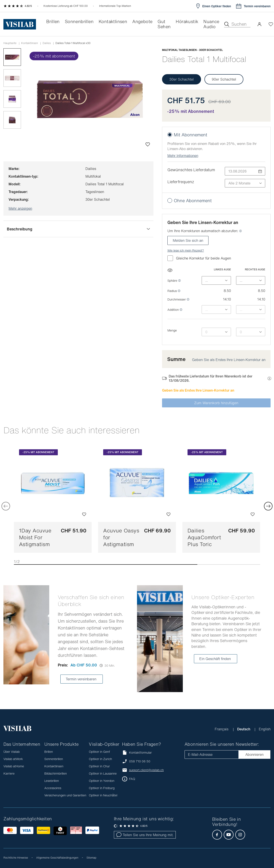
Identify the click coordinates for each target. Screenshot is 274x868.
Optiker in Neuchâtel (103, 795)
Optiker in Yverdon (102, 781)
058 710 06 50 (140, 761)
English (265, 729)
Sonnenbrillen (54, 759)
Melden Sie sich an (188, 240)
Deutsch (244, 729)
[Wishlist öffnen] (271, 24)
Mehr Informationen (183, 156)
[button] (259, 24)
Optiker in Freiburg (102, 788)
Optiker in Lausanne (103, 773)
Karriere (9, 773)
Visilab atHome (14, 766)
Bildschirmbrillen (56, 773)
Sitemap (91, 858)
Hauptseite (10, 43)
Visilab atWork (13, 759)
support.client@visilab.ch (146, 770)
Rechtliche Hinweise (16, 858)
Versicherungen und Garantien (65, 795)
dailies (47, 43)
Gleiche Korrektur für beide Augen (199, 258)
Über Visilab (12, 752)
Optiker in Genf (99, 752)
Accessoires (53, 788)
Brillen (49, 752)
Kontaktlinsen (30, 43)
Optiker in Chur (99, 766)
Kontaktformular (137, 752)
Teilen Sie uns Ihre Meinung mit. (145, 835)
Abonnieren (254, 755)
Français (222, 729)
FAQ (132, 779)
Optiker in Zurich (100, 759)
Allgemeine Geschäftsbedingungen (57, 858)
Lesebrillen (52, 781)
